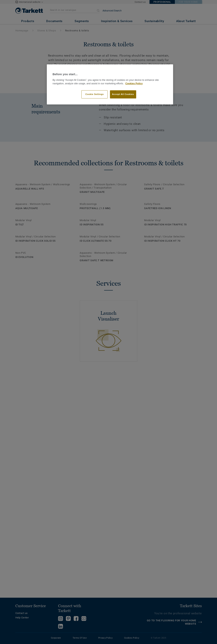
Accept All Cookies (123, 94)
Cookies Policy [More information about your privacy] (134, 84)
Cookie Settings (95, 94)
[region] (110, 84)
